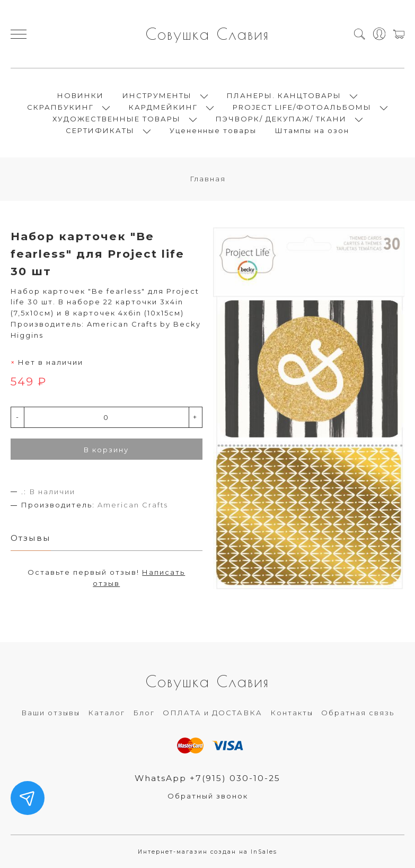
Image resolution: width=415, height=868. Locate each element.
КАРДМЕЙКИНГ (163, 107)
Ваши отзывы (51, 713)
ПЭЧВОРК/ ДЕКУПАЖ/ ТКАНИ (281, 119)
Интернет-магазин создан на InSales (207, 852)
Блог (144, 713)
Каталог (107, 713)
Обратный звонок (208, 796)
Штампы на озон (312, 130)
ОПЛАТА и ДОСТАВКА (213, 713)
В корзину (106, 450)
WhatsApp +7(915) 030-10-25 (207, 778)
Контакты (292, 713)
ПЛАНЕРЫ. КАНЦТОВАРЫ (284, 95)
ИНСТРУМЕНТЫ (157, 95)
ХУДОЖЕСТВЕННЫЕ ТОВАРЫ (117, 119)
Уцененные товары (213, 130)
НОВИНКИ (81, 95)
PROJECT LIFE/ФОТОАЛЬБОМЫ (302, 107)
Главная (208, 179)
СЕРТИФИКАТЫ (100, 130)
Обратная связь (358, 713)
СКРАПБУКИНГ (60, 107)
